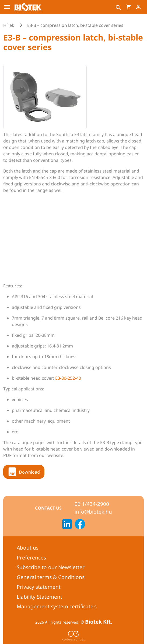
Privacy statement (39, 587)
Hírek (9, 25)
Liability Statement (39, 597)
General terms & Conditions (51, 577)
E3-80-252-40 (68, 378)
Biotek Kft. (99, 622)
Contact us (48, 508)
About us (28, 548)
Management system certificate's (57, 606)
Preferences (31, 558)
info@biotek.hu (93, 512)
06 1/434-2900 (92, 504)
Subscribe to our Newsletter (51, 567)
